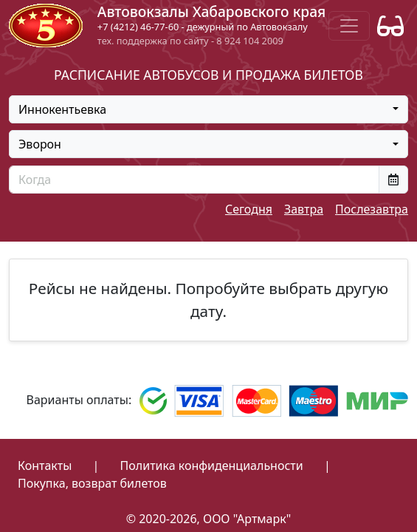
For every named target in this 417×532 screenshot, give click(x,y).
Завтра (304, 209)
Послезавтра (372, 209)
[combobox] (208, 109)
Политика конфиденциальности (212, 465)
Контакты (45, 465)
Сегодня (249, 209)
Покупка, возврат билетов (92, 483)
